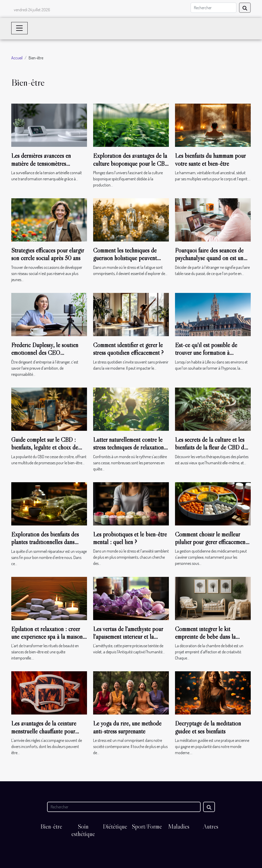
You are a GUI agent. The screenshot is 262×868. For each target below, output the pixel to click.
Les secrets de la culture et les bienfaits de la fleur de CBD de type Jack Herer (211, 447)
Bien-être (51, 826)
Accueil (17, 58)
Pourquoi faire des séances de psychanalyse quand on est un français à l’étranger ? (209, 258)
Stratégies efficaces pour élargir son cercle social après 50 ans (48, 254)
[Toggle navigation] (19, 28)
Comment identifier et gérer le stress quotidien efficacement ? (128, 349)
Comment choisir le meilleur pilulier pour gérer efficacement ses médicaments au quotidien (211, 542)
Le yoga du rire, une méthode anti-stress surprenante (127, 727)
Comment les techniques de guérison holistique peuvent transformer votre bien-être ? (126, 258)
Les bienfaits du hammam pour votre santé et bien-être (210, 160)
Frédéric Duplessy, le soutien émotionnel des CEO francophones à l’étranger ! (45, 353)
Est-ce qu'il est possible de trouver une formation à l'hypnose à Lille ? (206, 353)
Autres (211, 826)
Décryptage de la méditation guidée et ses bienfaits (208, 727)
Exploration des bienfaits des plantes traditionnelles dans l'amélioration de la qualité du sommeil (46, 546)
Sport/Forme (147, 826)
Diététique (115, 826)
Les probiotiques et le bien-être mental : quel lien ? (130, 538)
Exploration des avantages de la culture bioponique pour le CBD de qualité (131, 163)
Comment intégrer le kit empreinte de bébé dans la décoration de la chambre (205, 637)
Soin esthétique (83, 830)
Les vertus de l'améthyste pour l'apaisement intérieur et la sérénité (128, 637)
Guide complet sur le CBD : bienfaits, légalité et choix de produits (45, 447)
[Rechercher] (214, 8)
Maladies (179, 826)
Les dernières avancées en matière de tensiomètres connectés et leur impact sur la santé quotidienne (46, 167)
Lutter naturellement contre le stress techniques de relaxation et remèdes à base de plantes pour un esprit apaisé (128, 451)
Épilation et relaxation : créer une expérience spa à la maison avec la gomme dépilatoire (47, 637)
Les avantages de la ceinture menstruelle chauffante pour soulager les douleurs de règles (47, 731)
